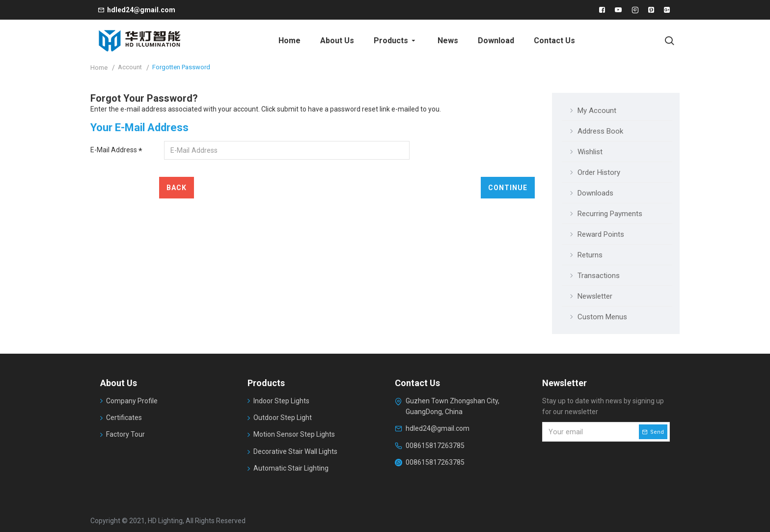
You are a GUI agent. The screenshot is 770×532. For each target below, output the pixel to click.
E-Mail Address (114, 150)
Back (177, 188)
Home (99, 68)
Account (130, 67)
